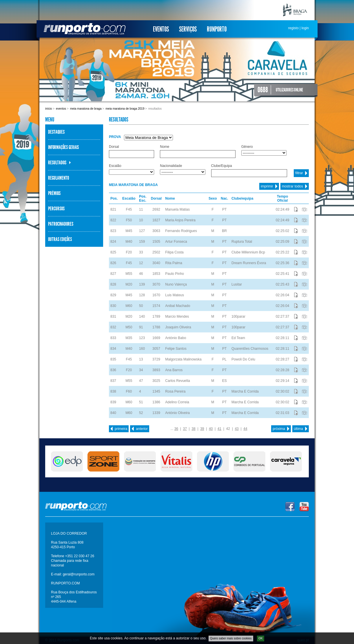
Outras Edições (60, 239)
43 (237, 429)
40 (211, 429)
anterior (142, 429)
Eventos (161, 29)
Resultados (57, 163)
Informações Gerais (63, 147)
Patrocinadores (61, 224)
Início (49, 109)
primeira (121, 429)
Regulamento (59, 178)
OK (261, 638)
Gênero (247, 147)
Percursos (56, 209)
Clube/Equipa (222, 166)
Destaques (56, 132)
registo (293, 28)
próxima (279, 429)
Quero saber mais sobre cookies (231, 638)
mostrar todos (292, 186)
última (298, 429)
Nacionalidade (171, 166)
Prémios (54, 193)
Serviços (188, 29)
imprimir (267, 186)
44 (245, 429)
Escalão (115, 166)
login (305, 28)
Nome (165, 147)
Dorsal (114, 147)
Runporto (217, 29)
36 (176, 429)
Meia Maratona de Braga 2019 (125, 109)
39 (202, 429)
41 (219, 429)
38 (193, 429)
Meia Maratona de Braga (86, 109)
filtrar (299, 173)
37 (185, 429)
